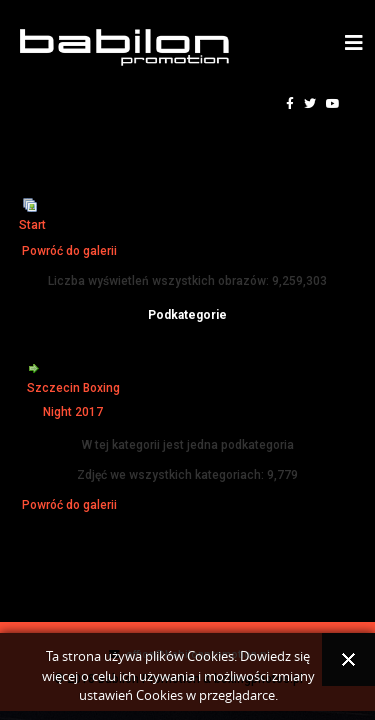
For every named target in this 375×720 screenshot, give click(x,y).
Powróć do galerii (69, 251)
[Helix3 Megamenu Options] (354, 43)
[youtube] (333, 104)
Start (32, 225)
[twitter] (310, 104)
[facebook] (290, 104)
